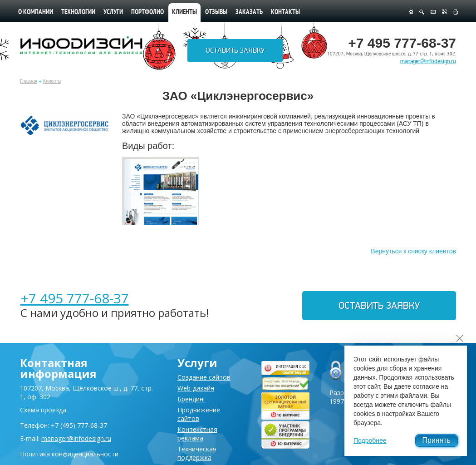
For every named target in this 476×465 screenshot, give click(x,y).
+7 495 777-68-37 (75, 298)
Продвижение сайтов (199, 414)
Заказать (249, 12)
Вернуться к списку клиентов (413, 251)
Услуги (113, 12)
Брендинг (192, 399)
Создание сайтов (204, 377)
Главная (29, 81)
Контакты (285, 12)
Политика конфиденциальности (69, 454)
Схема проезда (43, 410)
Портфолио (147, 12)
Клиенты (52, 81)
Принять (437, 440)
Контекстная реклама (197, 434)
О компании (36, 12)
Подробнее (370, 440)
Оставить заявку (235, 50)
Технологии (78, 12)
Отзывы (216, 12)
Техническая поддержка (197, 453)
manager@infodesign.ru (428, 61)
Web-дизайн (196, 388)
